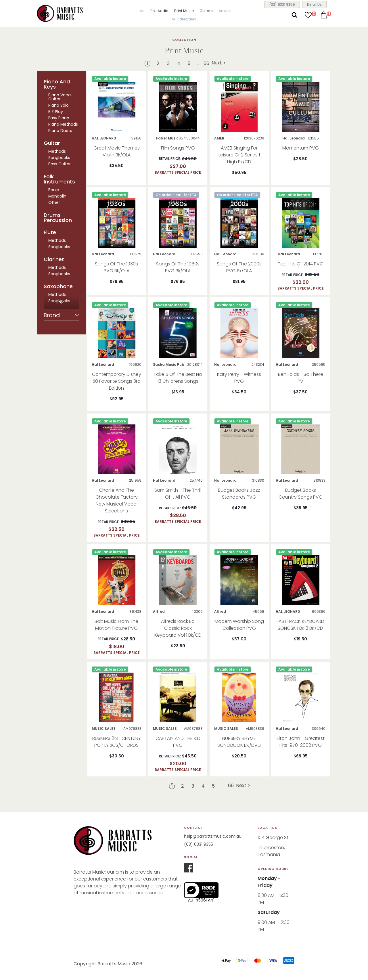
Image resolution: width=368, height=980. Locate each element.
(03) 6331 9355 (199, 844)
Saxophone (58, 286)
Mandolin (57, 196)
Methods (57, 151)
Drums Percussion (58, 218)
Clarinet (54, 259)
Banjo (54, 190)
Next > (219, 63)
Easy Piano (59, 118)
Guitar (52, 143)
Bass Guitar (60, 164)
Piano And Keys (57, 84)
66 (206, 64)
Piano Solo (59, 105)
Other (54, 202)
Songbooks (59, 158)
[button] (128, 12)
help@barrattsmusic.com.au (213, 836)
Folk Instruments (59, 179)
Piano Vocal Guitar (60, 97)
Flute (50, 232)
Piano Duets (60, 131)
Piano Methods (63, 124)
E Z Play (56, 112)
